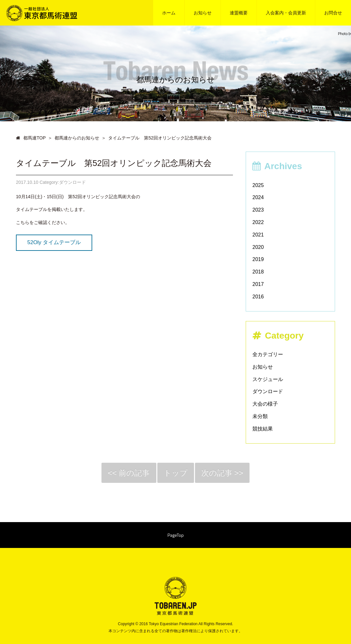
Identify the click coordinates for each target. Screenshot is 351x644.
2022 (258, 222)
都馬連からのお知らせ (77, 138)
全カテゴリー (268, 354)
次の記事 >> (222, 473)
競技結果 (263, 429)
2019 (258, 259)
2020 (258, 247)
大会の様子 (265, 404)
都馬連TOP (31, 138)
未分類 (260, 416)
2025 (258, 185)
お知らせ (263, 367)
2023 (258, 210)
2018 (258, 272)
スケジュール (268, 379)
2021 (258, 235)
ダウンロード (268, 391)
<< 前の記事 (129, 473)
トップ (176, 473)
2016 (258, 297)
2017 (258, 284)
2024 (258, 197)
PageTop (176, 535)
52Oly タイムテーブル (54, 242)
